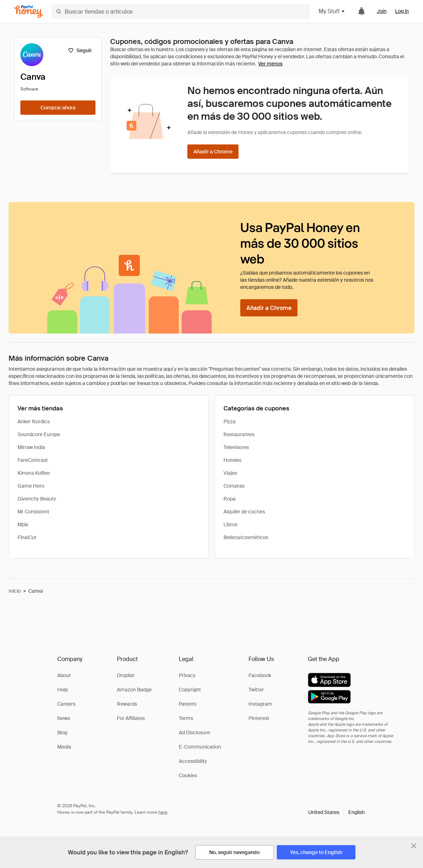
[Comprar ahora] (58, 108)
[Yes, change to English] (316, 852)
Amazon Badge (134, 690)
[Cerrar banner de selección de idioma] (414, 846)
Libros (230, 524)
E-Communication (200, 747)
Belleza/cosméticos (246, 537)
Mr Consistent (33, 512)
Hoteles (232, 460)
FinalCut (27, 537)
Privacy (187, 675)
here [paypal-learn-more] (163, 812)
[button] (336, 812)
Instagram (260, 704)
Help (63, 690)
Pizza (230, 421)
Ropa (230, 499)
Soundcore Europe (39, 434)
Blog (62, 733)
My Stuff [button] (332, 11)
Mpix (23, 524)
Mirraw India (31, 447)
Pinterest (259, 718)
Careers (66, 704)
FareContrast (33, 460)
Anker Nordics (34, 421)
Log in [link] (402, 11)
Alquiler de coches (244, 512)
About (64, 675)
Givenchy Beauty (37, 499)
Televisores (236, 447)
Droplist (126, 675)
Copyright (190, 690)
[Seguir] (80, 50)
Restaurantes (239, 434)
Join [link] (382, 11)
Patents (188, 704)
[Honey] (29, 12)
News (64, 718)
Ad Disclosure (194, 733)
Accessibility (193, 761)
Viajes (230, 473)
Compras (234, 486)
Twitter (256, 690)
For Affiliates (131, 718)
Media (64, 747)
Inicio (15, 591)
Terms (186, 718)
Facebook (260, 675)
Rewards (127, 704)
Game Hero (31, 486)
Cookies (188, 775)
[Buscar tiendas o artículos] (181, 11)
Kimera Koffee (34, 473)
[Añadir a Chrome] (213, 152)
